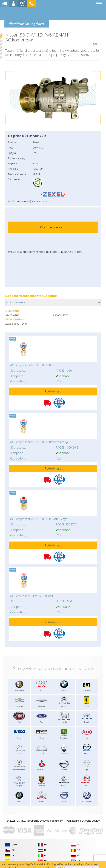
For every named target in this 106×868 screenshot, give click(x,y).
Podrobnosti (53, 391)
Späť (96, 39)
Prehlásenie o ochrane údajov (83, 821)
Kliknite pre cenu (53, 227)
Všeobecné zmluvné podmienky (45, 821)
